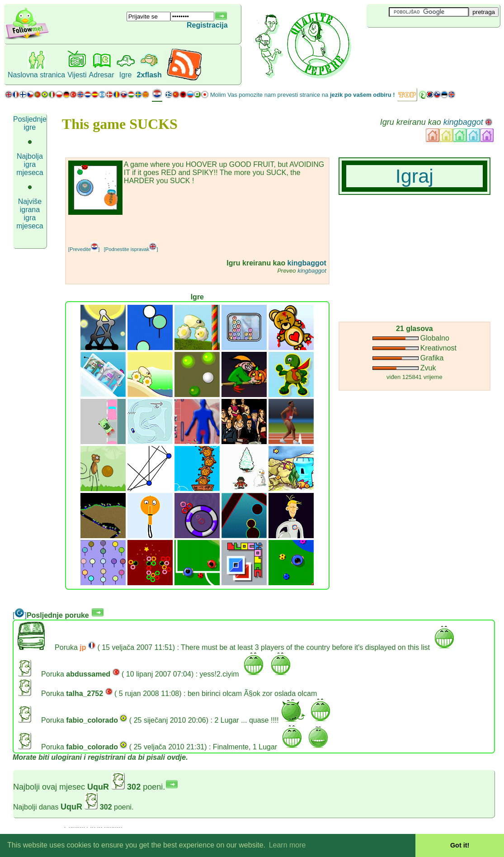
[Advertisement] (174, 228)
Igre (126, 75)
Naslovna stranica (36, 75)
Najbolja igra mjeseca (30, 164)
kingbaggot (463, 122)
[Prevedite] (84, 249)
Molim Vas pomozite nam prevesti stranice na (303, 95)
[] (20, 615)
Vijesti (77, 75)
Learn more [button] (287, 845)
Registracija (207, 25)
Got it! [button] (460, 845)
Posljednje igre (30, 123)
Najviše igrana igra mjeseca (30, 214)
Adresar (102, 75)
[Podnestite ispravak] (131, 249)
